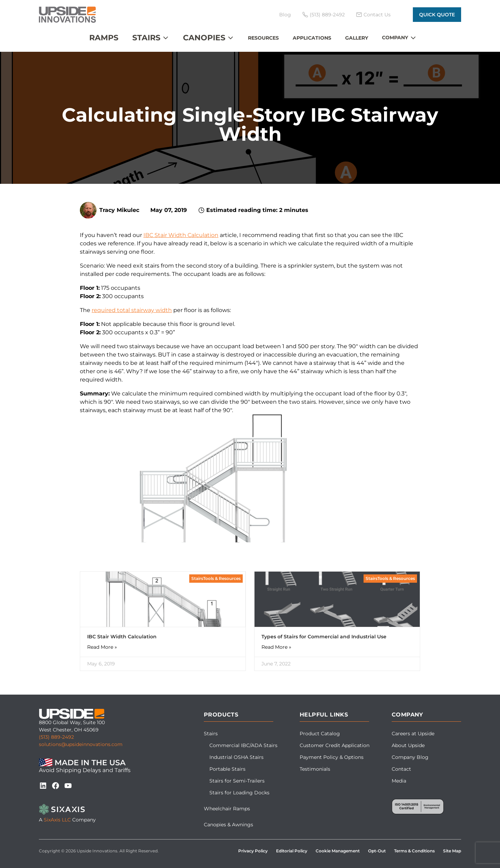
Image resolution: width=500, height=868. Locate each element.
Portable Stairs (227, 769)
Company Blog (410, 757)
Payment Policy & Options (332, 757)
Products (221, 715)
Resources (263, 38)
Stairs (146, 38)
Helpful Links (324, 715)
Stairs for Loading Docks (239, 793)
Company (395, 38)
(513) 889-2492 (56, 737)
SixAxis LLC (57, 820)
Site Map (452, 851)
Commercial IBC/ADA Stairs (243, 745)
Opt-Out (377, 851)
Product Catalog (320, 734)
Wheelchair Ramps (227, 809)
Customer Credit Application (335, 745)
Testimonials (315, 769)
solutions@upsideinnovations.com (81, 744)
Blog (285, 15)
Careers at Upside (413, 734)
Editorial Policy (292, 851)
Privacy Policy (253, 851)
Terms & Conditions (414, 851)
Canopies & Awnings (228, 825)
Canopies (204, 38)
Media (399, 781)
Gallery (357, 38)
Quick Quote (437, 15)
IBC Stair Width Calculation (181, 235)
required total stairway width (132, 310)
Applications (312, 38)
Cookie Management (338, 851)
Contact (401, 769)
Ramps (104, 38)
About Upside (408, 745)
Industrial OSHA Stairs (236, 757)
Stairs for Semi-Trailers (237, 781)
